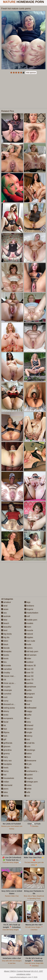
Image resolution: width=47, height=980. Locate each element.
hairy (5, 757)
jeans (5, 789)
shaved (29, 725)
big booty (6, 634)
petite (28, 690)
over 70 (29, 680)
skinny (28, 736)
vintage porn (31, 782)
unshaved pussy (33, 771)
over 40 (29, 669)
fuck (4, 736)
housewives (8, 778)
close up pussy (9, 683)
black (5, 644)
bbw (4, 620)
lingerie (29, 609)
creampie (7, 690)
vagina (29, 778)
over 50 (29, 673)
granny (5, 754)
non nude (30, 641)
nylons (29, 648)
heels (5, 768)
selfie (28, 715)
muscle (29, 630)
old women (30, 655)
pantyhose (30, 687)
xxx (27, 796)
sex (27, 718)
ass (4, 613)
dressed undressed (11, 704)
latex (5, 792)
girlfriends (7, 743)
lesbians (29, 606)
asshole (6, 616)
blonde (5, 648)
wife (27, 792)
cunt (4, 697)
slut (27, 739)
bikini (5, 641)
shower (29, 729)
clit (4, 680)
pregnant (30, 694)
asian (5, 609)
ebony (5, 711)
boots (5, 659)
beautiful (6, 627)
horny (5, 771)
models (29, 623)
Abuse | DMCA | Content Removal (17, 971)
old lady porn (31, 651)
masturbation (31, 613)
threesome (30, 761)
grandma (6, 750)
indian (5, 782)
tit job (28, 764)
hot (4, 775)
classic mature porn (11, 676)
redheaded (30, 708)
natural (29, 634)
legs (27, 602)
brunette (6, 666)
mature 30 (30, 666)
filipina (5, 732)
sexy (28, 722)
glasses (6, 747)
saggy (28, 711)
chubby (6, 673)
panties (29, 683)
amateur (6, 602)
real (27, 704)
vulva (28, 785)
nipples (29, 637)
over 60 (29, 676)
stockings (30, 750)
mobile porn (31, 620)
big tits (5, 637)
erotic (5, 715)
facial (5, 722)
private (29, 697)
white (28, 789)
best (4, 630)
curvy (5, 701)
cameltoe (6, 669)
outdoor (29, 662)
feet (4, 729)
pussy (28, 701)
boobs (5, 655)
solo (27, 747)
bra (4, 662)
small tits (30, 743)
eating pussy (8, 708)
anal (4, 606)
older (28, 659)
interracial (7, 785)
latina (5, 796)
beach (5, 623)
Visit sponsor (31, 73)
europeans (7, 718)
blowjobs (6, 651)
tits (27, 768)
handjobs (6, 764)
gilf (4, 739)
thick (28, 757)
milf (27, 616)
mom (28, 627)
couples (6, 687)
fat (4, 725)
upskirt (29, 775)
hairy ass (6, 761)
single (28, 732)
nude (28, 644)
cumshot (6, 694)
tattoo (28, 754)
